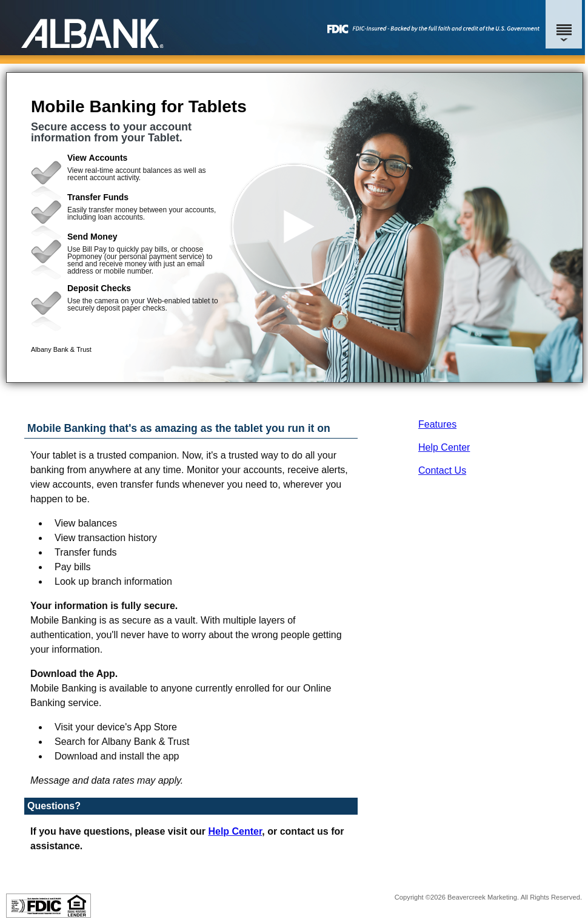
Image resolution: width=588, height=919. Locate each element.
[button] (295, 227)
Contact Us (442, 470)
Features (437, 424)
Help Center (444, 447)
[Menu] (564, 24)
